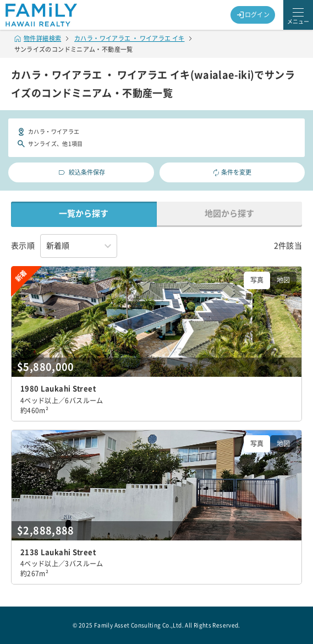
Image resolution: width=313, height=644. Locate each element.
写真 (257, 280)
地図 (283, 280)
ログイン (253, 15)
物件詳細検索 (38, 38)
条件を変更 (232, 173)
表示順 (23, 246)
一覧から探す (84, 213)
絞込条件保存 (81, 172)
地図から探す (229, 213)
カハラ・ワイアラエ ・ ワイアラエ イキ (130, 38)
